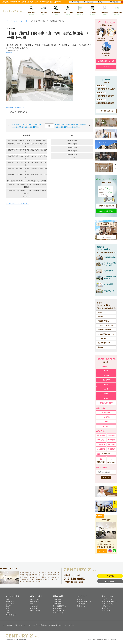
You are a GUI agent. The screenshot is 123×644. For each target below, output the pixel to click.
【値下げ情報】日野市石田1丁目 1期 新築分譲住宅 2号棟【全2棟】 (27, 145)
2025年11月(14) (72, 140)
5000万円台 (58, 604)
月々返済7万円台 (60, 608)
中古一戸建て (106, 417)
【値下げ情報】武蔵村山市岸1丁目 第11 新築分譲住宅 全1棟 (27, 140)
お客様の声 (56, 11)
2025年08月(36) (72, 151)
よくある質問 (102, 339)
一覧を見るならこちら (106, 111)
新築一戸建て (106, 412)
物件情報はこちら (11, 53)
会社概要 (80, 11)
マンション (106, 426)
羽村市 (106, 371)
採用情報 (93, 11)
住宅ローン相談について (106, 206)
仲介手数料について (104, 343)
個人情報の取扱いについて (58, 625)
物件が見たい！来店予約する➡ (15, 108)
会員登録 (105, 11)
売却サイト (101, 312)
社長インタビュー (20, 625)
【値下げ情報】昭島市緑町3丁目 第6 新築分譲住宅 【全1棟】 (27, 181)
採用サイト (106, 610)
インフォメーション (110, 602)
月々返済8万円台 (60, 610)
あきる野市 (106, 380)
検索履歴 (114, 2)
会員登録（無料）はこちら (106, 61)
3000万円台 (101, 440)
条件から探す (106, 454)
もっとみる (27, 197)
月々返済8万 (101, 449)
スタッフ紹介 (68, 11)
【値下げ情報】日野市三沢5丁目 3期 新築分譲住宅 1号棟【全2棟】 (27, 164)
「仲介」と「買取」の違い (106, 325)
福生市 (106, 385)
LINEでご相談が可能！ (106, 211)
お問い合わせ (117, 11)
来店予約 (105, 608)
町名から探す (111, 462)
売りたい (44, 11)
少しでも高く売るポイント (106, 334)
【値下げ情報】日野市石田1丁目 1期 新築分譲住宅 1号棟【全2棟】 (27, 151)
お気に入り (89, 2)
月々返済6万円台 (60, 606)
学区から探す (101, 462)
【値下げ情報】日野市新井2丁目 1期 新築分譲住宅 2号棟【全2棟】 (27, 170)
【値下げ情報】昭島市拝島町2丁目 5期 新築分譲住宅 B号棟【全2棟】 (27, 186)
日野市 (106, 398)
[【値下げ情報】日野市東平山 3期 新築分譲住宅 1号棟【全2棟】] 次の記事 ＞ (71, 126)
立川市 (106, 389)
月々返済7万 (111, 444)
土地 (106, 422)
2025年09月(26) (72, 147)
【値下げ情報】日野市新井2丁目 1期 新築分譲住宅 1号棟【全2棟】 (27, 176)
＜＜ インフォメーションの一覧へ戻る (17, 204)
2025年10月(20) (72, 144)
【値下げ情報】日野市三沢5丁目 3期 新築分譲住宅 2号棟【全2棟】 (27, 158)
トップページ (107, 599)
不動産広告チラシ (84, 602)
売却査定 (101, 317)
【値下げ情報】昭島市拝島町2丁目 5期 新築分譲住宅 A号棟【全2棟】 (27, 192)
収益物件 (34, 608)
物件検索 (31, 11)
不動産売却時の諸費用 (105, 330)
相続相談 (101, 347)
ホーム (2, 625)
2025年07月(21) (72, 154)
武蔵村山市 (106, 375)
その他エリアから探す (106, 403)
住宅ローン (81, 606)
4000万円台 (111, 440)
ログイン (106, 67)
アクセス (102, 551)
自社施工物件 (101, 435)
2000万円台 (111, 435)
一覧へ (49, 126)
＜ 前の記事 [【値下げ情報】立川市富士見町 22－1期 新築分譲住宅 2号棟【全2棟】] (27, 126)
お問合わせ (106, 606)
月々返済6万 (101, 444)
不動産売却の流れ (103, 321)
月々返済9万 (111, 449)
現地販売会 (81, 604)
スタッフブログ (108, 604)
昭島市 (106, 394)
